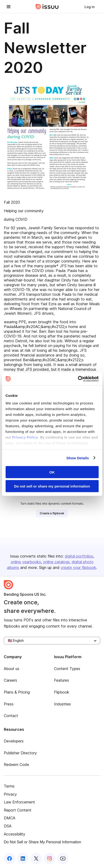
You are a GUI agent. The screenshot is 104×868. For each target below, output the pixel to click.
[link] (89, 7)
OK (52, 472)
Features (62, 680)
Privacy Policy (25, 437)
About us (12, 669)
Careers (10, 680)
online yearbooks (26, 562)
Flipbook (62, 692)
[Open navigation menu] (9, 7)
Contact (11, 716)
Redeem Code (16, 765)
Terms (9, 786)
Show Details (78, 458)
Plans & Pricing (17, 692)
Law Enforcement (19, 802)
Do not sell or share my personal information (52, 486)
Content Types (67, 669)
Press (9, 704)
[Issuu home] (47, 7)
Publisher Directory (20, 753)
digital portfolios (79, 556)
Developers (14, 741)
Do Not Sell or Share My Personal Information (42, 842)
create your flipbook (78, 568)
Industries (62, 704)
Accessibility (15, 834)
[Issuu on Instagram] (50, 859)
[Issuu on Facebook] (10, 859)
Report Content (18, 810)
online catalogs (56, 562)
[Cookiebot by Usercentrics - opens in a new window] (78, 379)
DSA (8, 826)
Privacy (10, 794)
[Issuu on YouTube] (63, 859)
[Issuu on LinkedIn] (23, 859)
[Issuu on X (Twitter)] (36, 859)
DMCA (10, 818)
